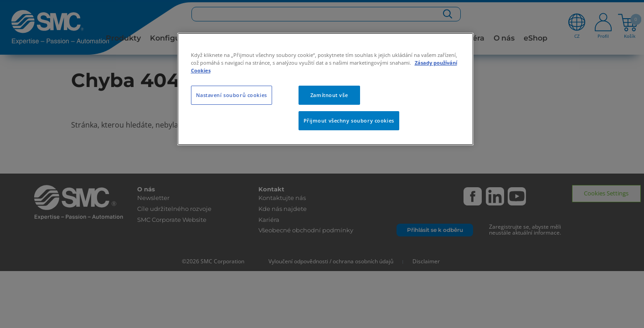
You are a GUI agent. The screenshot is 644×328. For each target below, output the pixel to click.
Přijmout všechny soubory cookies (349, 120)
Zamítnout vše (329, 95)
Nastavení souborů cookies (232, 95)
